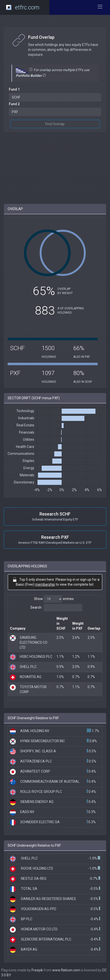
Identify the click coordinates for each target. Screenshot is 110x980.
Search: (56, 608)
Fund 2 (14, 104)
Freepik (37, 970)
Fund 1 (14, 89)
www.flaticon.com (66, 970)
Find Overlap (55, 124)
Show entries (54, 599)
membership (45, 584)
